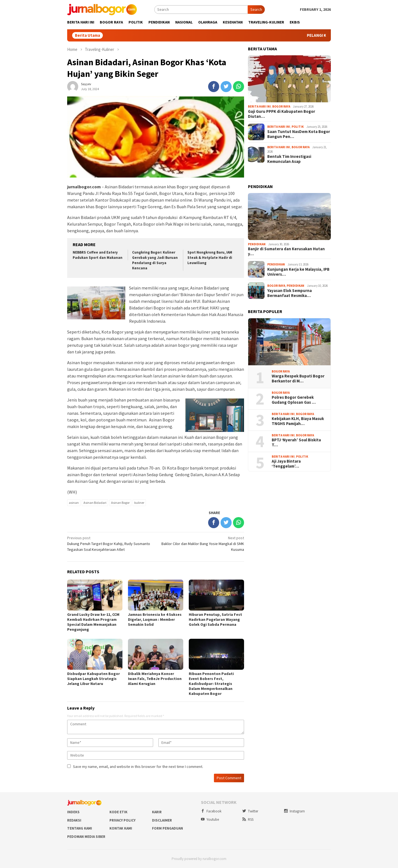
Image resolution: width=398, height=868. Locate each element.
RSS (248, 819)
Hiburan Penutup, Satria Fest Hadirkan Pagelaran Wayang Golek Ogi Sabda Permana (215, 619)
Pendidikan (257, 244)
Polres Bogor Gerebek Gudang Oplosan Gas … (294, 400)
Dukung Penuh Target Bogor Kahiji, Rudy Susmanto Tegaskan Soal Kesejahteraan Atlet (110, 544)
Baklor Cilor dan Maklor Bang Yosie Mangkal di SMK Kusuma (202, 544)
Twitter (250, 811)
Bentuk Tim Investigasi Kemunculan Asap (289, 159)
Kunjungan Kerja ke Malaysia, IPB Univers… (298, 272)
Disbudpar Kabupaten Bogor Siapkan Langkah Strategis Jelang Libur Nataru (94, 679)
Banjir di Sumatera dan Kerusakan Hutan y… (286, 251)
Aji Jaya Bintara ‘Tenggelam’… (286, 464)
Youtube (210, 819)
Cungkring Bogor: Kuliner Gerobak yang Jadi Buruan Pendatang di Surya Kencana (155, 260)
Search (256, 9)
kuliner (139, 503)
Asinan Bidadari (95, 503)
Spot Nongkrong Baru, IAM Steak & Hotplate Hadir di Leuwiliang (210, 258)
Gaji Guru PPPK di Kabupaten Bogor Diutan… (282, 114)
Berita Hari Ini (259, 106)
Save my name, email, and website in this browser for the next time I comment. (138, 767)
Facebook (211, 811)
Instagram (294, 811)
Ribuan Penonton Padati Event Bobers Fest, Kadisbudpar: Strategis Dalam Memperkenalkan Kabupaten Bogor (211, 684)
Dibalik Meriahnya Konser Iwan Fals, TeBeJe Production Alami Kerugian (155, 679)
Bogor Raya (281, 106)
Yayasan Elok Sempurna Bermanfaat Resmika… (290, 293)
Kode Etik (118, 812)
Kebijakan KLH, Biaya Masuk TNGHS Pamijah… (298, 421)
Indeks (73, 812)
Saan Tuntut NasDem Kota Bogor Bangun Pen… (299, 134)
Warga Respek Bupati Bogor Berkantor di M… (298, 379)
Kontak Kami (121, 828)
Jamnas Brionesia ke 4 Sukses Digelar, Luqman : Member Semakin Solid (155, 619)
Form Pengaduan (167, 828)
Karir (157, 812)
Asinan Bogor (120, 503)
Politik (298, 127)
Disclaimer (162, 820)
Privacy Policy (122, 820)
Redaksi (74, 820)
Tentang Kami (80, 828)
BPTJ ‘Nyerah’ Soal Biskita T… (296, 442)
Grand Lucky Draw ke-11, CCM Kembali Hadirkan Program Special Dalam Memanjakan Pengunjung (93, 622)
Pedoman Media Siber (86, 837)
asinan (74, 503)
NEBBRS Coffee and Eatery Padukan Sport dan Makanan (98, 255)
